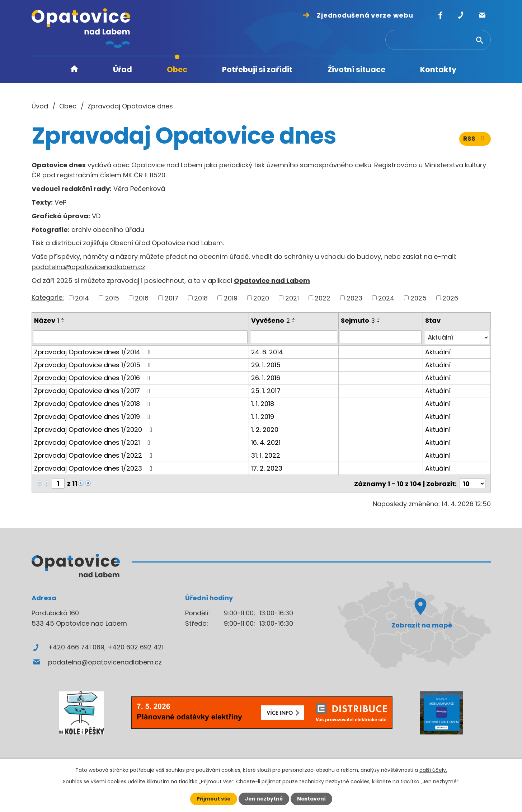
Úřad (123, 69)
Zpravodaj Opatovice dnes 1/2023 (95, 468)
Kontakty (438, 69)
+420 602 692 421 (136, 647)
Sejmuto (358, 320)
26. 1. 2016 (266, 377)
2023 (354, 298)
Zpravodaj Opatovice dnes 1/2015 (94, 365)
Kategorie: (48, 297)
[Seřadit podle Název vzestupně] (63, 319)
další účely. (433, 770)
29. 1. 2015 (266, 365)
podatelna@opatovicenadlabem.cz (88, 267)
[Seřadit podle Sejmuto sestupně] (379, 322)
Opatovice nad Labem (272, 281)
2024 (386, 298)
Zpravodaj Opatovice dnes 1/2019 (94, 416)
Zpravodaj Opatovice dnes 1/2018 (94, 403)
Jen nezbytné (264, 799)
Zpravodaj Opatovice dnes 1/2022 (95, 455)
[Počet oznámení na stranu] (472, 483)
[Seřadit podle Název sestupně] (63, 322)
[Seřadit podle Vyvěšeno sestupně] (294, 322)
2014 (82, 298)
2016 (142, 298)
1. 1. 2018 (263, 403)
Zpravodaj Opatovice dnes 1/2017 (94, 390)
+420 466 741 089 (76, 647)
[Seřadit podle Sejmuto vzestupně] (379, 319)
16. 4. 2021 (266, 442)
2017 (171, 298)
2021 (292, 298)
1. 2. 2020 (265, 429)
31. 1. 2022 (266, 455)
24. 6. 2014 (267, 352)
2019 (231, 298)
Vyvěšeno (271, 320)
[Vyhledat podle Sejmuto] (381, 337)
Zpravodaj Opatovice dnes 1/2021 (94, 442)
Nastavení (311, 799)
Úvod (74, 70)
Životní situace (356, 69)
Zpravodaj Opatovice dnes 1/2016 (94, 377)
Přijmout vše (214, 799)
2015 (112, 298)
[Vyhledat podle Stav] (457, 337)
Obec (177, 69)
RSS (475, 139)
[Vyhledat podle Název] (140, 337)
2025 (418, 298)
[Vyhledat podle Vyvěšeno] (294, 337)
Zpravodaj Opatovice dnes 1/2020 (95, 429)
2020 (261, 298)
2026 (450, 298)
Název (47, 320)
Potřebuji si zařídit (257, 69)
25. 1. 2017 (266, 390)
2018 (201, 298)
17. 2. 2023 (267, 468)
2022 (323, 298)
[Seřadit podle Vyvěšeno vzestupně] (294, 319)
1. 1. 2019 (263, 416)
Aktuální (438, 352)
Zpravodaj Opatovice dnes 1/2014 (94, 352)
